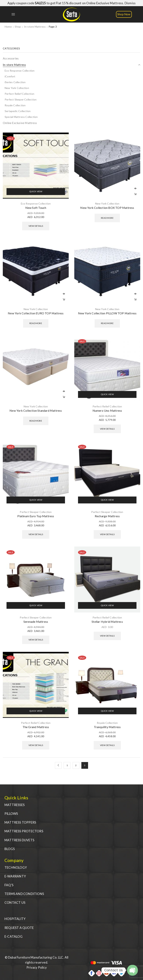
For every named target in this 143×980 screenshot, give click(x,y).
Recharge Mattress (107, 516)
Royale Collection (107, 723)
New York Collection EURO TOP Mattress (36, 313)
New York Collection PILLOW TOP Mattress (107, 313)
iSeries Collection (15, 82)
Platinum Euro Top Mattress (36, 516)
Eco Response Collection (36, 204)
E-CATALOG (13, 936)
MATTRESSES (15, 805)
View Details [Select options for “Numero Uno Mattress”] (107, 429)
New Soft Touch (36, 208)
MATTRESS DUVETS (19, 840)
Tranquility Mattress (107, 727)
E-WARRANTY (15, 876)
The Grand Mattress (36, 727)
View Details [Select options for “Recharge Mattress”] (107, 534)
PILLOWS (11, 814)
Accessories (11, 58)
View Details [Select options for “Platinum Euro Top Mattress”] (36, 534)
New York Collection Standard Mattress (36, 410)
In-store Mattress (35, 27)
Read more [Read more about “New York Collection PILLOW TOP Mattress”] (136, 300)
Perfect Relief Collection (107, 406)
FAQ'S (9, 885)
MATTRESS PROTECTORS (24, 831)
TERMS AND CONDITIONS (24, 894)
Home (8, 27)
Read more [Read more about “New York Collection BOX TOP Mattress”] (136, 194)
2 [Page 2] (76, 765)
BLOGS (10, 849)
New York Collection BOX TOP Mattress (107, 208)
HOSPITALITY (15, 919)
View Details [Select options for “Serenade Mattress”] (36, 640)
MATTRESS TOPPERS (20, 822)
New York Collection (107, 204)
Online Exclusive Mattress (20, 123)
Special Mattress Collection (21, 117)
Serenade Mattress (36, 622)
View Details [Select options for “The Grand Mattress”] (36, 745)
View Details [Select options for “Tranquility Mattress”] (107, 745)
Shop (18, 27)
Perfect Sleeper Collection (36, 512)
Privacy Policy (37, 967)
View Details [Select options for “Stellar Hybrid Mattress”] (107, 636)
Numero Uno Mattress (107, 410)
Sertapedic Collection (18, 111)
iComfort (10, 76)
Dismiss (130, 3)
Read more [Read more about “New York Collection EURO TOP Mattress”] (64, 300)
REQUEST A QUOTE (19, 928)
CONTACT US (15, 903)
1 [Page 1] (67, 765)
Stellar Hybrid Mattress (107, 622)
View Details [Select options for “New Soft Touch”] (36, 226)
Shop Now (124, 14)
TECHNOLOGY (16, 867)
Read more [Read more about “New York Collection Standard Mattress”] (64, 397)
